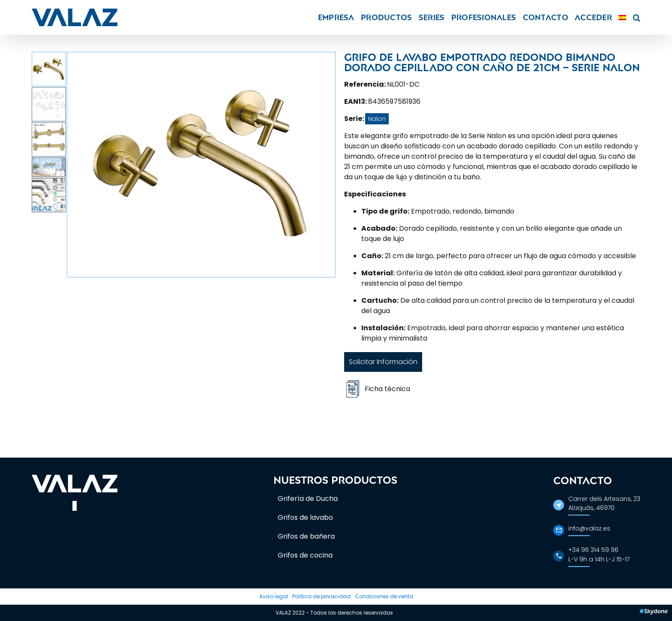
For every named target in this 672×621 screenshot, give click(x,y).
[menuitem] (622, 17)
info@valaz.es (589, 528)
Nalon (377, 119)
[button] (637, 17)
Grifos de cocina (305, 555)
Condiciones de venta (384, 596)
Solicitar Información (383, 362)
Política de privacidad (321, 596)
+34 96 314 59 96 (593, 550)
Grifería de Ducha (308, 499)
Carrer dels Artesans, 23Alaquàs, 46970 (604, 503)
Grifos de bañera (306, 536)
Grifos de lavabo (305, 517)
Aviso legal (274, 596)
